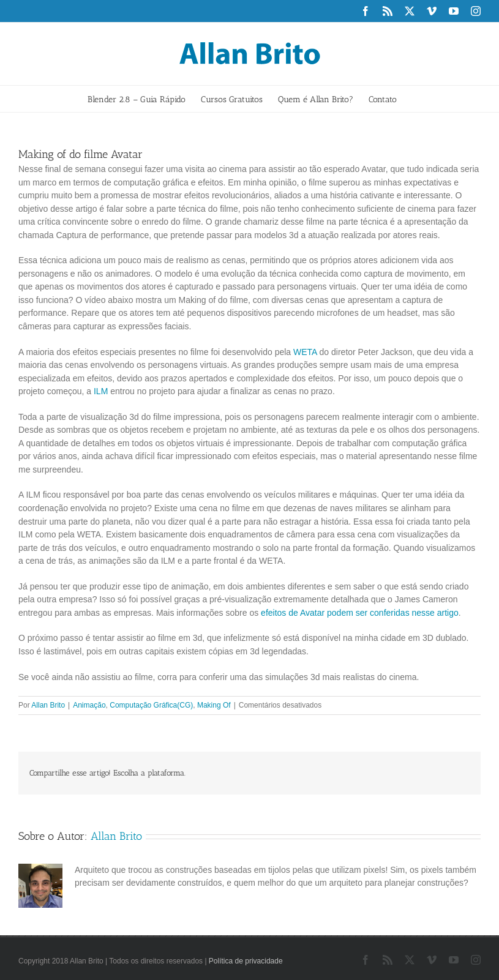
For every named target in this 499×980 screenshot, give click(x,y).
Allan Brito (48, 705)
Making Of (214, 705)
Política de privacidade (246, 961)
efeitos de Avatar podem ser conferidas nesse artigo (360, 613)
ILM (101, 391)
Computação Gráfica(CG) (151, 705)
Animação (89, 705)
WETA (305, 352)
